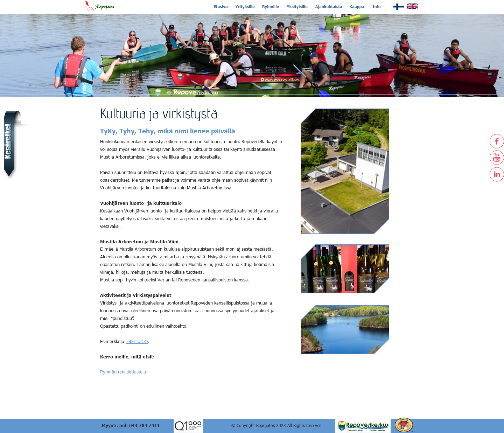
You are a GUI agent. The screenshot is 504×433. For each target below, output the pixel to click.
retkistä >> (137, 341)
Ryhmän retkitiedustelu (123, 372)
